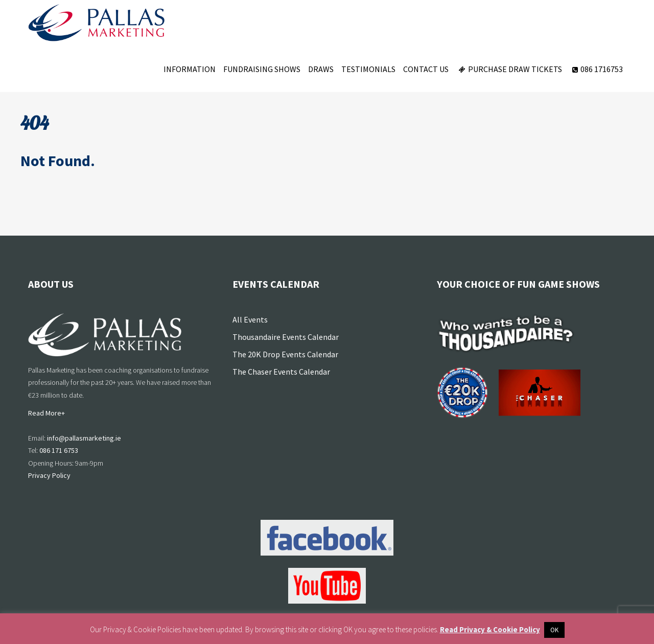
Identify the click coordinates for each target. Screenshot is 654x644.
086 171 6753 (59, 450)
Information (190, 69)
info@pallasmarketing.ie (84, 438)
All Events (250, 319)
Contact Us (426, 69)
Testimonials (368, 69)
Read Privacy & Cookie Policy (490, 629)
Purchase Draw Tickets (509, 69)
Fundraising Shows (262, 69)
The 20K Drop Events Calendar (285, 354)
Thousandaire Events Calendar (286, 337)
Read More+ (46, 413)
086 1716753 (596, 69)
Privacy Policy (49, 475)
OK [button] (554, 630)
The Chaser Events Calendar (281, 372)
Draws (321, 69)
